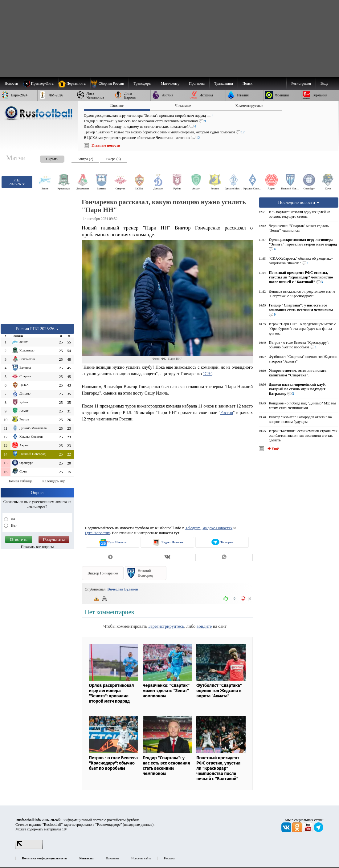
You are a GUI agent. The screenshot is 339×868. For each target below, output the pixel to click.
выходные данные (138, 825)
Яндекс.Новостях (217, 528)
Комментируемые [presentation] (249, 106)
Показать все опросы (37, 547)
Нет (13, 525)
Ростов (227, 412)
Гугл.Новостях (97, 533)
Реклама (169, 858)
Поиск (247, 83)
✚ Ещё (273, 449)
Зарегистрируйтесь (166, 626)
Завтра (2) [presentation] (85, 159)
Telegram (193, 528)
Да (12, 519)
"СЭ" (207, 374)
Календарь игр (54, 481)
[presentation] (46, 158)
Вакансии (113, 858)
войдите (204, 626)
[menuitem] (110, 83)
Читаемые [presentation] (183, 106)
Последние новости (299, 202)
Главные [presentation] (117, 105)
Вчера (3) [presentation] (113, 159)
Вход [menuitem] (324, 83)
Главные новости (106, 145)
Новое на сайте (141, 858)
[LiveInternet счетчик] (29, 848)
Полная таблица (20, 481)
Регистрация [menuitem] (301, 83)
